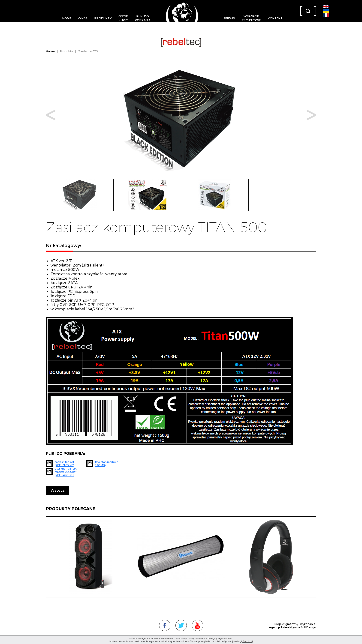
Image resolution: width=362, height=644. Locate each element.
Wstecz (58, 490)
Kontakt (275, 18)
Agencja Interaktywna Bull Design (293, 627)
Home (67, 18)
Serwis (229, 18)
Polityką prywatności (220, 638)
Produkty (103, 18)
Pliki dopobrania (143, 18)
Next (311, 115)
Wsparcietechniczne (251, 18)
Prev (51, 115)
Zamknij (248, 641)
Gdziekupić (123, 18)
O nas (83, 18)
